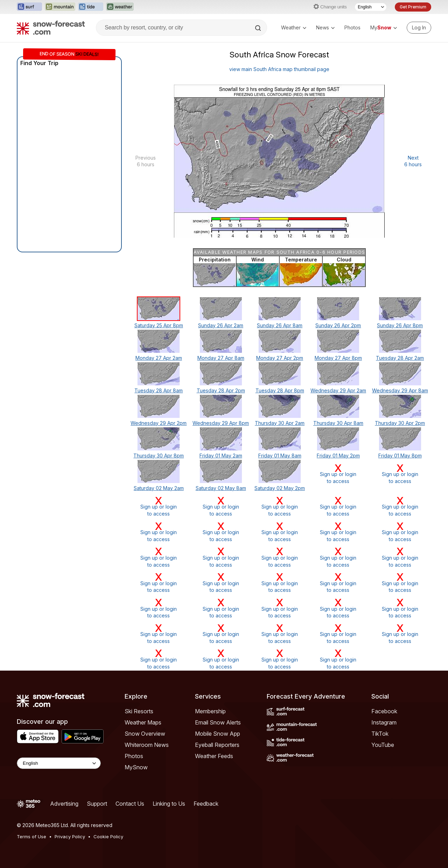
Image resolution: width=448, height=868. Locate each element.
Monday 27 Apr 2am (159, 358)
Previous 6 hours (146, 161)
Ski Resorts (139, 711)
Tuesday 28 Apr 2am (400, 358)
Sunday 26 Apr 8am (280, 325)
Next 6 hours (413, 161)
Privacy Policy (70, 836)
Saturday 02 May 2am (159, 488)
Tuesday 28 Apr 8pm (280, 390)
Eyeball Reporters (217, 745)
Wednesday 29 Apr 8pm (221, 423)
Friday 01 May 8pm (400, 456)
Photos (352, 27)
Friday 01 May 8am (280, 456)
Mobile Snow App (218, 734)
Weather (294, 27)
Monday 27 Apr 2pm (280, 358)
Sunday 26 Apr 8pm (400, 325)
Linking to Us (169, 804)
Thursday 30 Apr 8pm (159, 456)
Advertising (64, 804)
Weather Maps (143, 722)
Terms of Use (31, 836)
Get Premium (413, 7)
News (325, 27)
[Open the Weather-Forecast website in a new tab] (120, 7)
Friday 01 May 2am (221, 456)
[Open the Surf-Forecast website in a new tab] (29, 7)
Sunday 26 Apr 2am (221, 325)
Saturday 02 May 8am (221, 488)
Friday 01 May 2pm (338, 456)
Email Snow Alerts (218, 722)
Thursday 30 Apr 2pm (400, 423)
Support (97, 804)
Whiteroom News (147, 745)
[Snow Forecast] (51, 28)
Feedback (206, 804)
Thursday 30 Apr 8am (338, 423)
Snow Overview (145, 734)
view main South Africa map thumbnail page (279, 69)
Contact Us (130, 804)
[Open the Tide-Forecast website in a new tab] (91, 7)
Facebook (384, 711)
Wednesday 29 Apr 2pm (159, 423)
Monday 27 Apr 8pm (338, 358)
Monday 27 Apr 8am (221, 358)
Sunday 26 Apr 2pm (338, 325)
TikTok (380, 734)
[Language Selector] (371, 7)
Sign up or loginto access (338, 474)
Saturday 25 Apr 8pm (159, 325)
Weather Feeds (214, 756)
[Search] (259, 28)
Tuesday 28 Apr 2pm (221, 390)
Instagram (384, 722)
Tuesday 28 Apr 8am (159, 390)
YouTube (383, 745)
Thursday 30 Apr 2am (280, 423)
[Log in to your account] (419, 28)
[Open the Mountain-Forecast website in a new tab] (60, 7)
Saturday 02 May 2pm (280, 488)
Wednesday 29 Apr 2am (338, 390)
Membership (210, 711)
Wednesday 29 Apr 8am (400, 390)
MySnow (136, 767)
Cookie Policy (108, 836)
